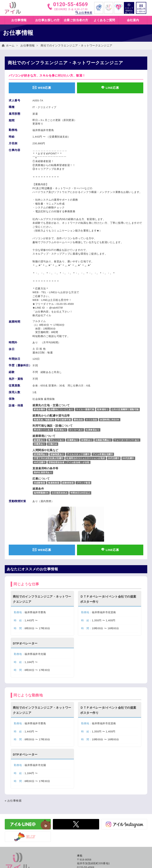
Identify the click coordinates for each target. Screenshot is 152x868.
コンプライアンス (88, 855)
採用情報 (82, 823)
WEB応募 (42, 88)
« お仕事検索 (13, 628)
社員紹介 (82, 818)
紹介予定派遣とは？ (89, 780)
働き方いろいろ (86, 771)
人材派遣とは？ (86, 775)
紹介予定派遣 (13, 814)
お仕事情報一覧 (14, 775)
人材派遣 (10, 810)
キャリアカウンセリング (92, 793)
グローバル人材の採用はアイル (96, 814)
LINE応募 (110, 88)
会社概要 (82, 805)
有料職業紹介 (13, 818)
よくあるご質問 (104, 20)
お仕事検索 (84, 13)
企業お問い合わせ (141, 8)
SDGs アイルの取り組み (92, 810)
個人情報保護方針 (88, 838)
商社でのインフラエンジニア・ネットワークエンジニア (76, 45)
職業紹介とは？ (86, 784)
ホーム (10, 45)
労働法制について (15, 823)
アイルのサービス (15, 805)
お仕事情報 (28, 45)
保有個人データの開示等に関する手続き (101, 851)
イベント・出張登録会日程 (21, 780)
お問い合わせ (85, 834)
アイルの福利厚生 (88, 788)
